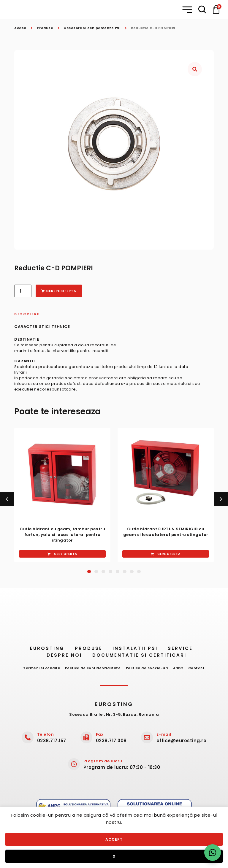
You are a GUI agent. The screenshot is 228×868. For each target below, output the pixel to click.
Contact (201, 670)
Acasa (20, 28)
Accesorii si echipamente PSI (92, 28)
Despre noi (63, 657)
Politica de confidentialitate (91, 670)
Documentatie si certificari (142, 657)
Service (186, 650)
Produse (45, 28)
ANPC (180, 670)
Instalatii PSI (136, 650)
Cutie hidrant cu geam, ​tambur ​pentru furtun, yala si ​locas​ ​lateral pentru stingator (62, 535)
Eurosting (40, 650)
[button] (187, 10)
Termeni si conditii (38, 670)
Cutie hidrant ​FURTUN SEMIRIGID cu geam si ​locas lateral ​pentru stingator (166, 532)
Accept (114, 839)
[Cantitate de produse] (23, 291)
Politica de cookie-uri (147, 670)
